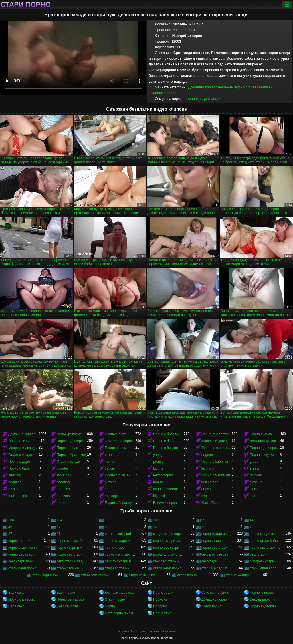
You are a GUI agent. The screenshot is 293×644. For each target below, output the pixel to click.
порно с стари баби (72, 541)
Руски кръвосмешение (72, 434)
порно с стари (19, 541)
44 (251, 520)
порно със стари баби (217, 548)
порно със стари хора (120, 554)
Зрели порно (211, 606)
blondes (63, 468)
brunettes (112, 455)
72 (203, 527)
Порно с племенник (120, 448)
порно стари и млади (72, 548)
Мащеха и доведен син (217, 441)
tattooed (256, 475)
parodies (63, 489)
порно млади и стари (203, 99)
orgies (206, 489)
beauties (15, 482)
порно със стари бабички (265, 548)
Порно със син (20, 441)
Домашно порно (214, 599)
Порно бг (160, 599)
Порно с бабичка (215, 462)
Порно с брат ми (248, 87)
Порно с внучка (262, 455)
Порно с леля (67, 448)
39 (203, 520)
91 (59, 534)
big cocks (160, 496)
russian (14, 489)
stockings (64, 475)
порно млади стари (265, 534)
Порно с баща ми (118, 503)
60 (107, 527)
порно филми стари (168, 554)
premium (160, 462)
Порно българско (22, 599)
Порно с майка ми (216, 475)
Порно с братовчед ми (168, 448)
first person (210, 482)
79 (251, 527)
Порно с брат (115, 434)
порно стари (211, 541)
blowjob (111, 482)
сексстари (209, 561)
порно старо (114, 548)
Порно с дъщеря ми (265, 448)
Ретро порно (163, 475)
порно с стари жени (120, 541)
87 (10, 534)
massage (112, 496)
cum (253, 496)
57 (59, 527)
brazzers (63, 496)
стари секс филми (95, 575)
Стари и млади (20, 455)
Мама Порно (211, 503)
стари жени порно (167, 568)
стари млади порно (265, 568)
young (158, 455)
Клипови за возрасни (120, 593)
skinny (254, 468)
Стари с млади (68, 462)
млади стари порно (168, 534)
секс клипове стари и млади (217, 554)
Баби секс (16, 593)
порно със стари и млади (72, 554)
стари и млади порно (217, 568)
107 (156, 520)
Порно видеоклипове (265, 606)
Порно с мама (261, 434)
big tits (158, 468)
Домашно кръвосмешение (211, 87)
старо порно (187, 575)
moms (109, 462)
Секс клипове (67, 606)
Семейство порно (119, 441)
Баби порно (66, 593)
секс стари (258, 554)
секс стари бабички (24, 561)
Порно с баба (19, 468)
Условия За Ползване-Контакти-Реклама (146, 631)
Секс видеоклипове (265, 599)
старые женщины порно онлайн (241, 575)
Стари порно (26, 5)
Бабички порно (165, 503)
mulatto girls (18, 496)
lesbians (208, 468)
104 (60, 520)
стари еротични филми (120, 568)
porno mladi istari (118, 534)
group (254, 462)
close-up (256, 482)
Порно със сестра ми (217, 448)
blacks (254, 489)
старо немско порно (144, 575)
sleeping (15, 475)
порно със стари (166, 548)
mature (158, 482)
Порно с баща (164, 441)
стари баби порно (22, 568)
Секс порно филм (215, 593)
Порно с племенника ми (120, 475)
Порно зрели (163, 593)
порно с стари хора (168, 541)
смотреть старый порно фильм (265, 561)
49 (10, 527)
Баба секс (16, 606)
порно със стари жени (24, 554)
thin (204, 496)
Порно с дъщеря (70, 441)
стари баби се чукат (72, 568)
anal (108, 489)
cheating (63, 482)
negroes (208, 455)
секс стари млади (71, 561)
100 (11, 520)
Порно (110, 606)
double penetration (167, 489)
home (61, 503)
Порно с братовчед (72, 455)
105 (108, 520)
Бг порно (160, 606)
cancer (110, 468)
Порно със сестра (216, 434)
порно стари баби (264, 541)
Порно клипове (262, 593)
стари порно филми (48, 575)
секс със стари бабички (120, 561)
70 (155, 527)
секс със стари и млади (168, 561)
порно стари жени (22, 548)
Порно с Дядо (19, 462)
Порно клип (162, 613)
